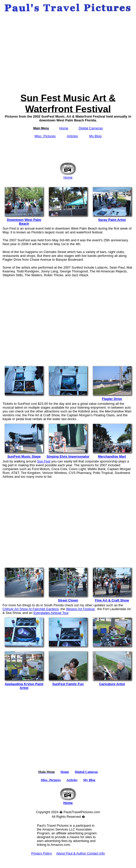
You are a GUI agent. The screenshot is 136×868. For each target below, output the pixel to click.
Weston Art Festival (80, 609)
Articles (72, 136)
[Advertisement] (68, 53)
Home (64, 128)
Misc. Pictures (45, 136)
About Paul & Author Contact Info (81, 853)
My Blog (95, 136)
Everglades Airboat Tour (51, 613)
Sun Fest (44, 461)
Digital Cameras (91, 128)
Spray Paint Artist (112, 218)
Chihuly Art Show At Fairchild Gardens (31, 609)
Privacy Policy (41, 853)
